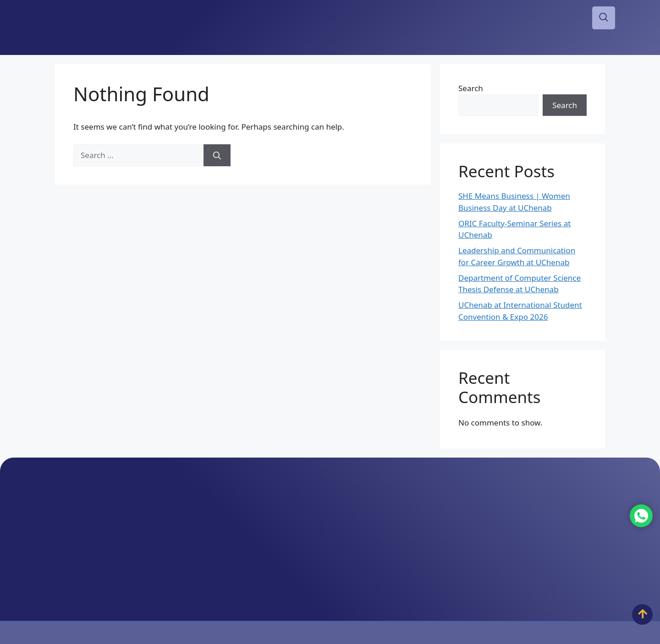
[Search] (217, 155)
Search (471, 88)
